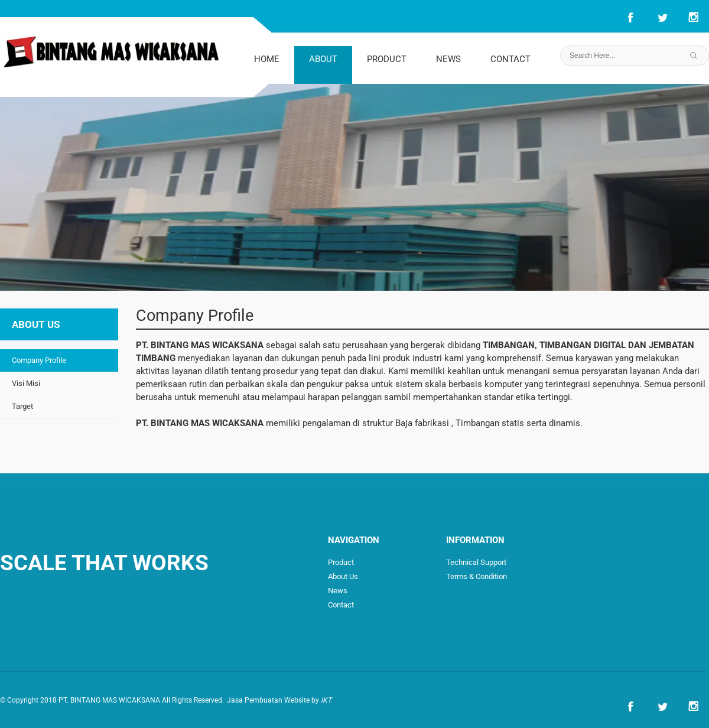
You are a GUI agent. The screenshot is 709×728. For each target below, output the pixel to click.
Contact (341, 605)
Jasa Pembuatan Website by (279, 700)
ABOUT (323, 59)
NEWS (448, 59)
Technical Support (476, 562)
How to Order (520, 591)
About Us (343, 576)
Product (341, 562)
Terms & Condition (477, 576)
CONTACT (510, 59)
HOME (267, 59)
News (338, 591)
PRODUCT (387, 59)
